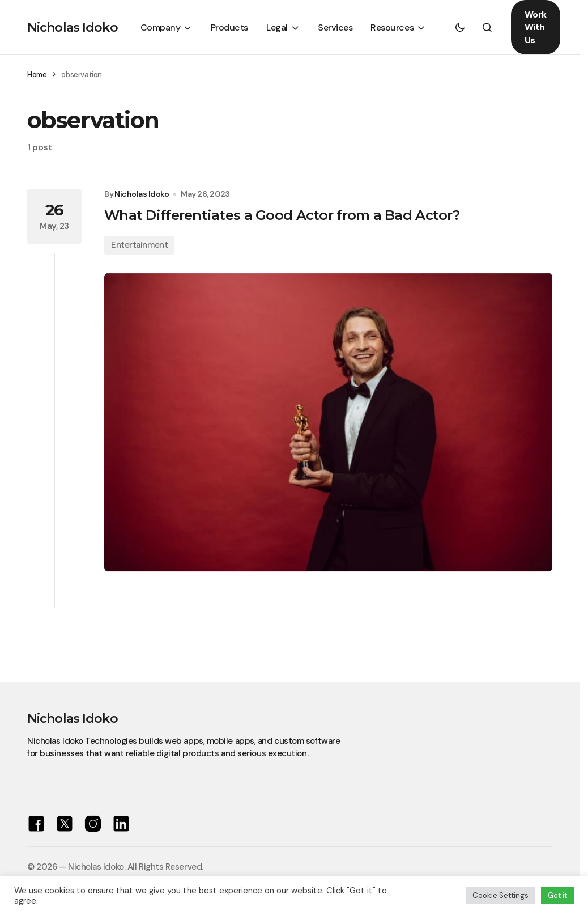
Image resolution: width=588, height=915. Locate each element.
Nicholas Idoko (73, 27)
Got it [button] (557, 895)
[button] (460, 27)
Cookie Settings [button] (500, 895)
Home (37, 75)
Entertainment (139, 245)
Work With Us (536, 27)
